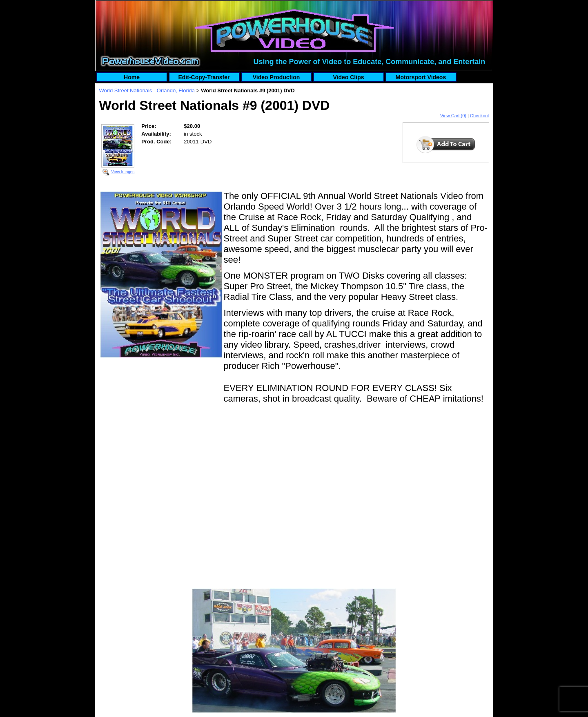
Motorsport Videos (421, 77)
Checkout (479, 116)
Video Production (276, 77)
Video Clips (349, 77)
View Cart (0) (453, 116)
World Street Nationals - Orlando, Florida (147, 90)
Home (132, 77)
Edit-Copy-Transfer (204, 77)
